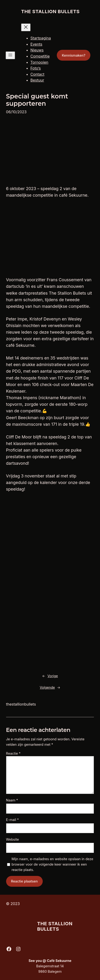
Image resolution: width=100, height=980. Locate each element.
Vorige (53, 676)
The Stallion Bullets (50, 12)
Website (13, 839)
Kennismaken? (73, 55)
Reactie (13, 753)
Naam (12, 800)
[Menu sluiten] (26, 27)
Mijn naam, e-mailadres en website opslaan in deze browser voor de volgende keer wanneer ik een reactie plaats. (52, 864)
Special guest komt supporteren (37, 100)
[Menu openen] (10, 55)
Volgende (47, 687)
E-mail (12, 820)
